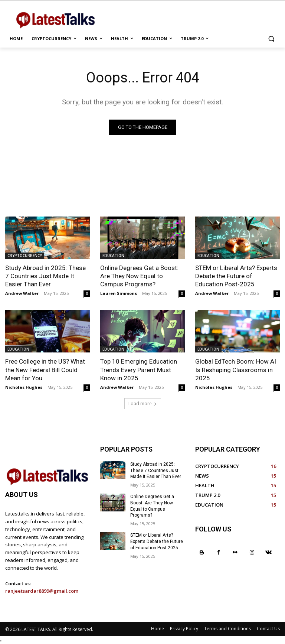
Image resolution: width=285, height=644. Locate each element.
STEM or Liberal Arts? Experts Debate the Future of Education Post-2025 (236, 276)
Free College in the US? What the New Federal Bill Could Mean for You (45, 370)
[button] (271, 39)
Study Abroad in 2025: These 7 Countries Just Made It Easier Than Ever (45, 276)
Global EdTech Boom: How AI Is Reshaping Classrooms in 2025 (236, 370)
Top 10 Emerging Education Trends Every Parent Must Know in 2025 (139, 370)
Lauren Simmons (119, 293)
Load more (143, 404)
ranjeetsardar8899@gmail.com (42, 591)
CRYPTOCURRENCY (25, 256)
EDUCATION (113, 256)
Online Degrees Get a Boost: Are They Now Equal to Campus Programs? (139, 276)
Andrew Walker (22, 293)
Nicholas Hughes (24, 387)
